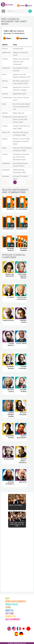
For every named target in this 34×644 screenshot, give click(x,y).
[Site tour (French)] (19, 629)
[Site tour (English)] (9, 629)
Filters (9, 38)
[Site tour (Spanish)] (16, 634)
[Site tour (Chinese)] (28, 629)
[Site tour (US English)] (14, 629)
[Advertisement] (11, 556)
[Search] (30, 11)
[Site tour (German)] (21, 634)
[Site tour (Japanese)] (24, 629)
